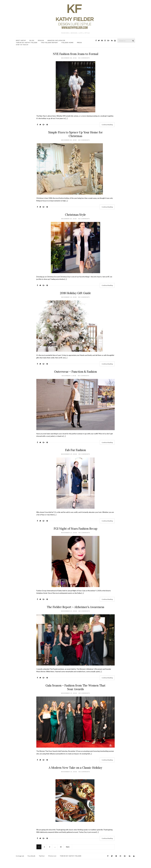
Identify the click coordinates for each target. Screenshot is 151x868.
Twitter (42, 856)
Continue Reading (107, 125)
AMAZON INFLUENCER (56, 40)
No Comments (84, 58)
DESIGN (41, 40)
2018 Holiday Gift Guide (75, 293)
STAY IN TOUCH (22, 45)
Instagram (20, 856)
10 (61, 847)
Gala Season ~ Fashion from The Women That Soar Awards (75, 687)
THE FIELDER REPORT (49, 43)
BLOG (32, 40)
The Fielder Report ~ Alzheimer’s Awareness (75, 607)
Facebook (32, 856)
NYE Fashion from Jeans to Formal (75, 54)
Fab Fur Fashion (75, 450)
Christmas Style (75, 215)
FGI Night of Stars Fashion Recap (75, 529)
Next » (68, 847)
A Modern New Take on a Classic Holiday (75, 768)
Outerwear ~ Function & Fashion (75, 372)
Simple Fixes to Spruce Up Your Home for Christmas (75, 134)
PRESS (79, 43)
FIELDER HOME (68, 43)
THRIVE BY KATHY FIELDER (27, 43)
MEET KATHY (21, 40)
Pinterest (52, 856)
